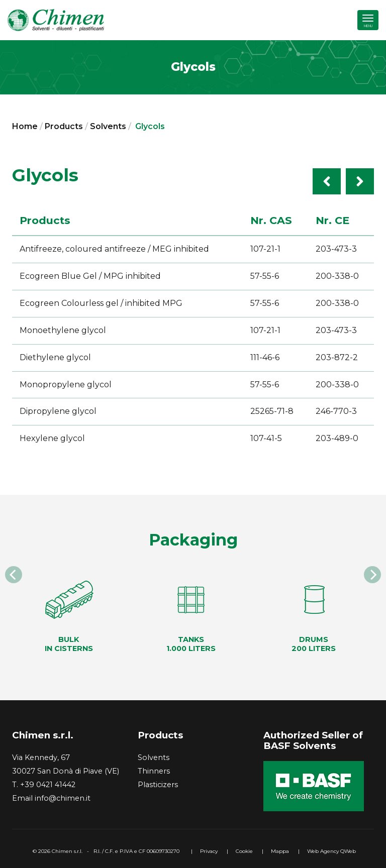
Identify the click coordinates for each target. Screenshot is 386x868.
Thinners (154, 771)
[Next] (372, 575)
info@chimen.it (63, 798)
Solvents (108, 126)
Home (25, 126)
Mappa (280, 851)
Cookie (244, 851)
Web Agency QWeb (331, 851)
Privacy (209, 851)
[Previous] (14, 575)
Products (64, 126)
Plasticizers (158, 785)
